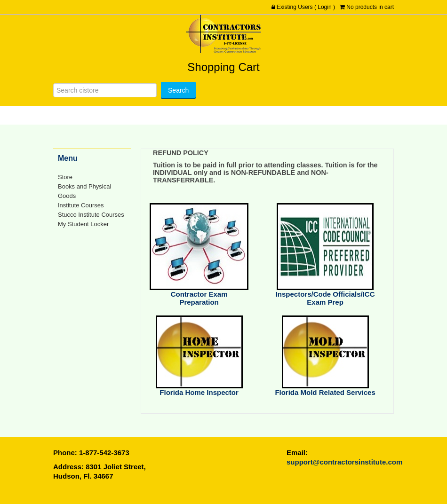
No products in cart (370, 7)
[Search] (105, 90)
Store (65, 177)
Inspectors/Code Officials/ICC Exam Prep (325, 298)
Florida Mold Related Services (325, 392)
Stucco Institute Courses (91, 215)
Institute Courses (81, 205)
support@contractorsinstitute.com (344, 462)
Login (324, 7)
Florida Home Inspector (199, 392)
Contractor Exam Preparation (199, 298)
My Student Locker (83, 224)
